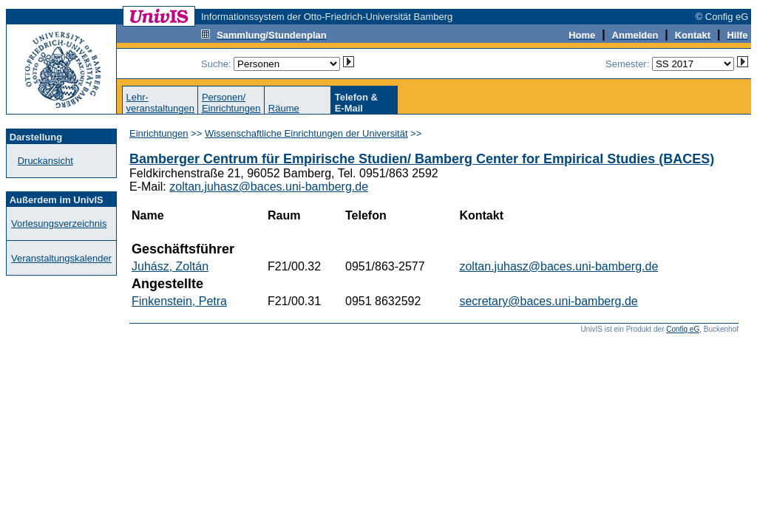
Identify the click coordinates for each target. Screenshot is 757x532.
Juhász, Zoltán (170, 266)
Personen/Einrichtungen (231, 103)
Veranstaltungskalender (61, 258)
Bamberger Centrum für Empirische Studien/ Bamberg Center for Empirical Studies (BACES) (422, 159)
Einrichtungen (159, 133)
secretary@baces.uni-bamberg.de (548, 301)
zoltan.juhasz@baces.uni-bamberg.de (269, 187)
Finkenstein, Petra (179, 301)
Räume (284, 108)
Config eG (683, 329)
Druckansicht (45, 161)
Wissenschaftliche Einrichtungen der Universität (306, 133)
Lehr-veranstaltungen (160, 103)
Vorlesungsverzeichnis (59, 224)
